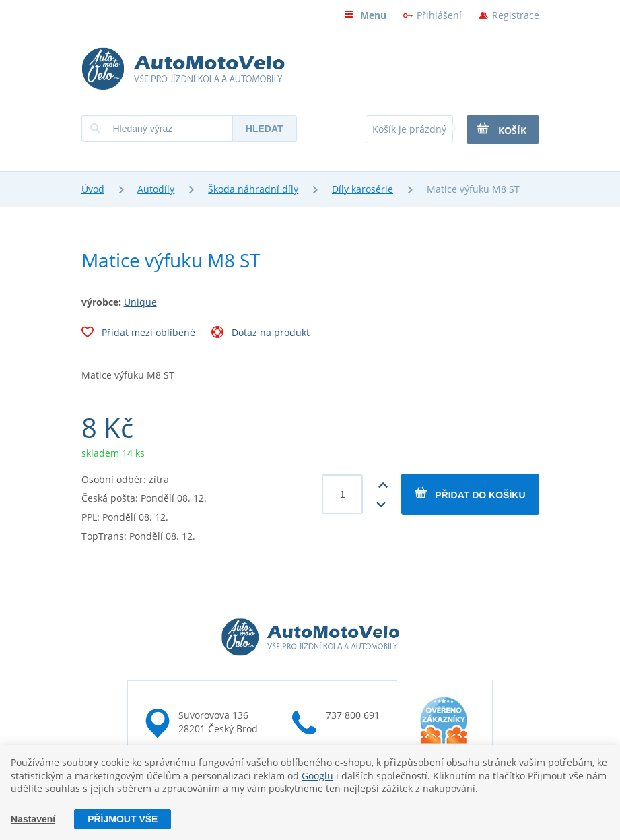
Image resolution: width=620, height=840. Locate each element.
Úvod (93, 189)
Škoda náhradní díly (253, 189)
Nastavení (33, 819)
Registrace (516, 15)
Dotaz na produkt (261, 334)
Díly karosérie (363, 189)
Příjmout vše (123, 819)
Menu (365, 15)
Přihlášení (439, 15)
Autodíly (156, 189)
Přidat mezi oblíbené (138, 334)
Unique (140, 302)
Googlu (317, 776)
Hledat (265, 129)
